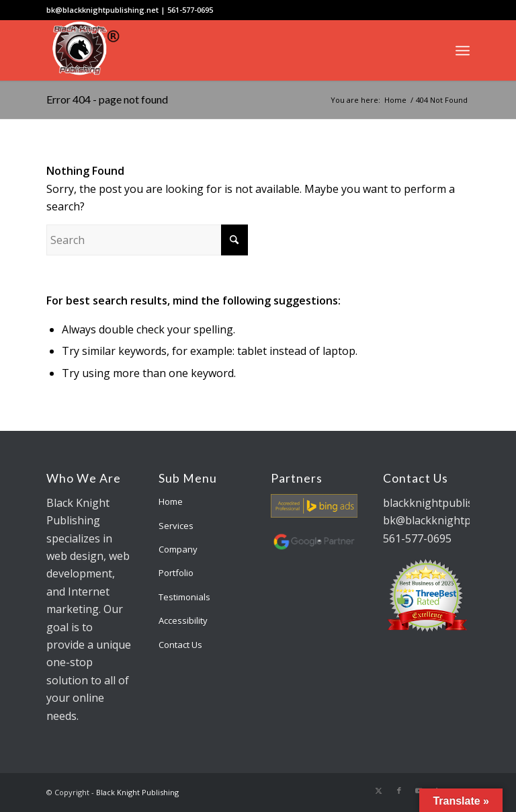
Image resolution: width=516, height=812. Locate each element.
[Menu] (463, 50)
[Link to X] (379, 790)
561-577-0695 (190, 10)
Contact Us (180, 645)
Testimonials (184, 597)
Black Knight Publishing (137, 792)
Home (171, 501)
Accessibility (183, 620)
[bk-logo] (84, 50)
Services (176, 526)
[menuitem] (463, 50)
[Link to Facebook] (399, 790)
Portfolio (176, 573)
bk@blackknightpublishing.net (102, 10)
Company (178, 549)
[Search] (147, 240)
